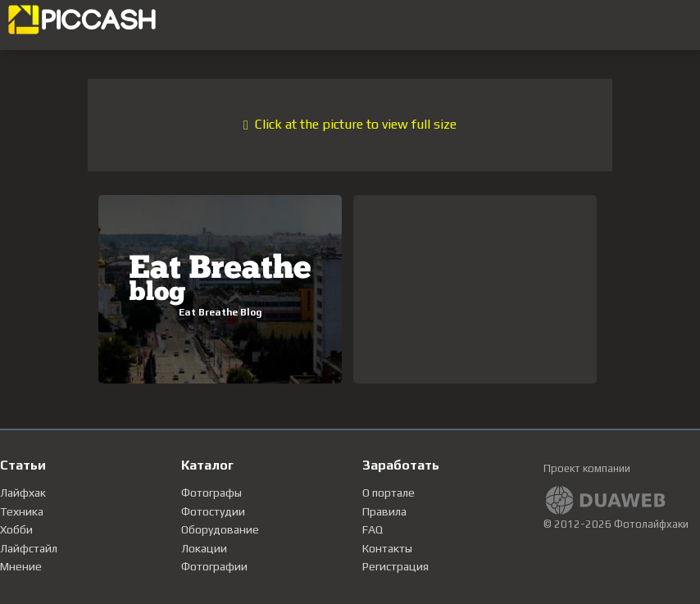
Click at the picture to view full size (350, 124)
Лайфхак (23, 493)
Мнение (21, 566)
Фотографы (211, 493)
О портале (389, 493)
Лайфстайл (29, 548)
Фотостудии (213, 511)
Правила (384, 511)
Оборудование (220, 529)
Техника (22, 511)
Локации (204, 548)
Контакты (387, 548)
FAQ (373, 529)
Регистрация (395, 566)
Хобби (16, 529)
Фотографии (214, 566)
